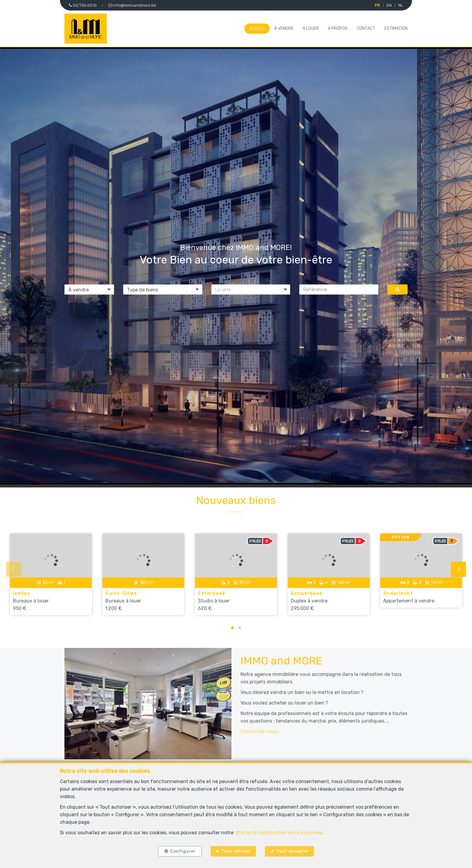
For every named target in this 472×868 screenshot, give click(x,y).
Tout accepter (294, 851)
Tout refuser (236, 851)
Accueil (257, 28)
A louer (311, 28)
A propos (338, 28)
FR (377, 5)
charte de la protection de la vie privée (278, 831)
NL (401, 5)
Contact (366, 28)
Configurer (182, 851)
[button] (251, 289)
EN (389, 5)
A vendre (284, 28)
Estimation (396, 28)
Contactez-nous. (260, 728)
